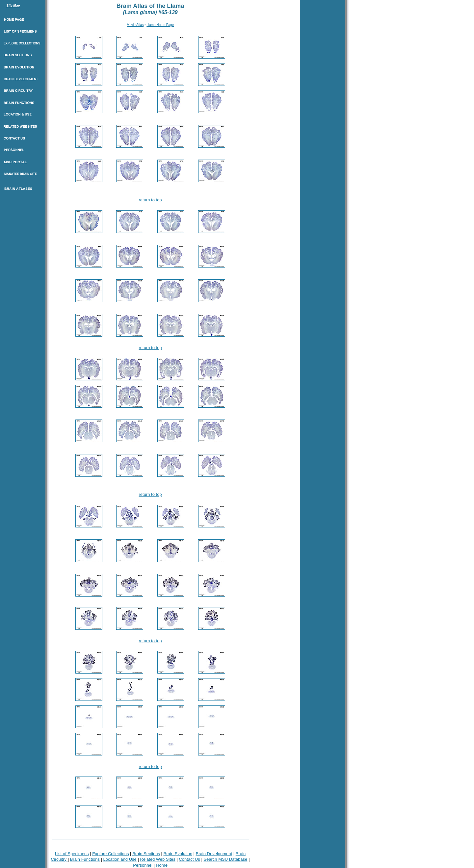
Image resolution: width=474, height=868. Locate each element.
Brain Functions (85, 859)
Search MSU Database (225, 859)
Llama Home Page (160, 25)
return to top (150, 200)
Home (162, 865)
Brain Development (214, 854)
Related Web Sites (158, 859)
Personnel (143, 865)
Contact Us (189, 859)
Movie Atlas (135, 25)
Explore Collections (110, 854)
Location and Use (120, 859)
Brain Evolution (178, 854)
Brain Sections (146, 854)
